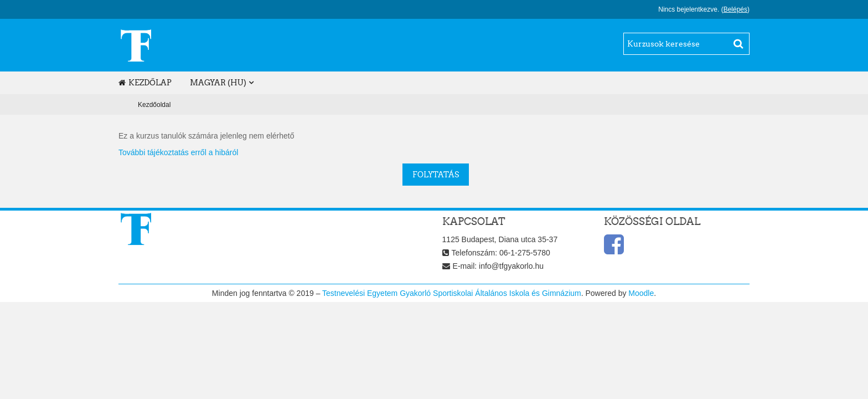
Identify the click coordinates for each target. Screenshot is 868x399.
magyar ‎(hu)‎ (218, 83)
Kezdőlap (145, 83)
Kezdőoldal (154, 105)
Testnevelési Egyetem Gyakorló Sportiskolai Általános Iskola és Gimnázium (452, 293)
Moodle (641, 293)
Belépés (735, 9)
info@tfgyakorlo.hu (511, 266)
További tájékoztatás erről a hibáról (178, 152)
